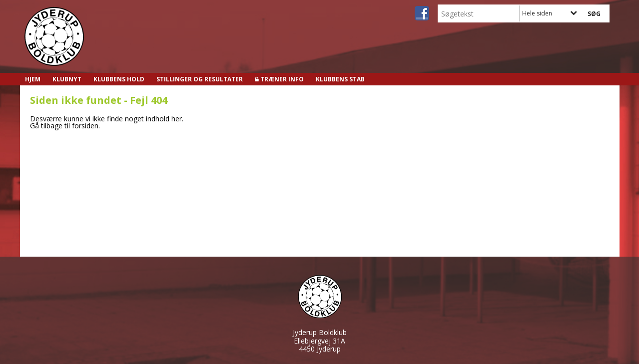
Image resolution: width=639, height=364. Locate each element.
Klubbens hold (119, 79)
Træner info (282, 79)
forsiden (85, 126)
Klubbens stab (340, 79)
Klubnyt (67, 79)
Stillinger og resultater (200, 79)
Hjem (33, 79)
